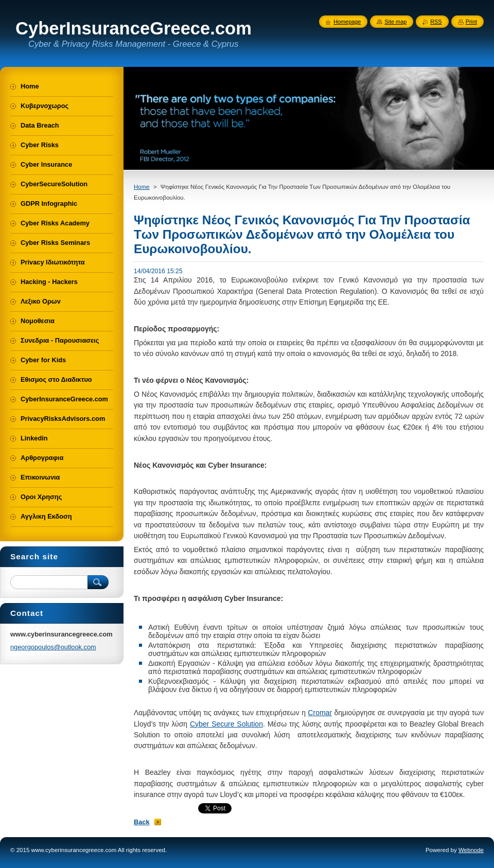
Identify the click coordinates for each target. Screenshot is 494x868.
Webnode (471, 850)
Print (471, 22)
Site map (395, 22)
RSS (436, 22)
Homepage (347, 22)
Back (142, 822)
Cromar (320, 713)
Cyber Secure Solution (226, 724)
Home (142, 187)
